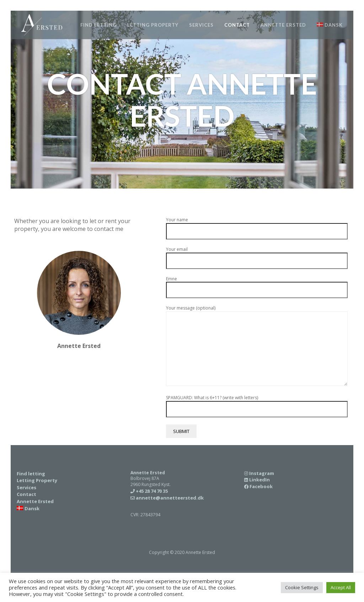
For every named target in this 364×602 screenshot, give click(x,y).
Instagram (262, 473)
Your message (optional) (257, 346)
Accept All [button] (341, 587)
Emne (257, 285)
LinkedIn (259, 480)
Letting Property (153, 25)
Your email (257, 255)
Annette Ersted (283, 25)
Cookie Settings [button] (302, 587)
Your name (257, 226)
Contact (237, 25)
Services (201, 25)
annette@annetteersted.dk (170, 498)
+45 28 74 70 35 (79, 372)
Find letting (98, 25)
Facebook (261, 486)
